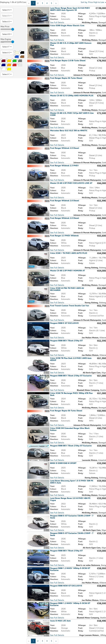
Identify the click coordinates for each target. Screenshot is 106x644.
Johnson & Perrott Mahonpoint (87, 75)
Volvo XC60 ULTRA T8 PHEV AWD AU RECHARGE (67, 289)
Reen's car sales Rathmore (88, 565)
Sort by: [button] (93, 2)
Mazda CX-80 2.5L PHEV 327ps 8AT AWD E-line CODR (72, 114)
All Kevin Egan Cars (92, 373)
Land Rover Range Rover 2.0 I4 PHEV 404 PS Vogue (70, 499)
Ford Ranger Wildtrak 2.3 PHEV (64, 166)
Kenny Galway (91, 268)
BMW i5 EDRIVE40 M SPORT (63, 463)
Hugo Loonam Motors (89, 635)
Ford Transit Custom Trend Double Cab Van (70, 306)
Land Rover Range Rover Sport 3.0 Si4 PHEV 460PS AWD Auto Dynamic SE (70, 9)
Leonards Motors (90, 460)
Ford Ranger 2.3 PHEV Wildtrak (64, 236)
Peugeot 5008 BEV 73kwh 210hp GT (66, 341)
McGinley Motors (90, 22)
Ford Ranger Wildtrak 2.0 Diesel (65, 148)
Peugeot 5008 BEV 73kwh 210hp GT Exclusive (71, 376)
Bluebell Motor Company (88, 390)
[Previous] (29, 3)
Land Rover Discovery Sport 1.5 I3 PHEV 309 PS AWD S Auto (72, 482)
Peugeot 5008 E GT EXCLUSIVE (64, 323)
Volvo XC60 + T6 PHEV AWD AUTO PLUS (69, 253)
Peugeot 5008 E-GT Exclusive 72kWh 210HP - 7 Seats (72, 517)
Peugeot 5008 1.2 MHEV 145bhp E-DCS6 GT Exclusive (70, 569)
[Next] (56, 3)
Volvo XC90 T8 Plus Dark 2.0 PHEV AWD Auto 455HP (71, 359)
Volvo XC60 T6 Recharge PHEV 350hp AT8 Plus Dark (71, 394)
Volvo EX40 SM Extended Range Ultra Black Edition (70, 429)
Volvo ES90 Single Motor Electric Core (67, 26)
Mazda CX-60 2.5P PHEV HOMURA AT (67, 271)
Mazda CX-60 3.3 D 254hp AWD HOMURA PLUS (72, 96)
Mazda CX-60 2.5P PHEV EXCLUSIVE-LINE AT (71, 183)
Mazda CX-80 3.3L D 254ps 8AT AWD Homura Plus (71, 44)
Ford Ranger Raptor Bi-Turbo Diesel (66, 78)
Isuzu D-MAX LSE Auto (60, 621)
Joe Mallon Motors (90, 338)
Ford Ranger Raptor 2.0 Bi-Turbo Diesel (68, 61)
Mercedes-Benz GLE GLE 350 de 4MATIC (69, 131)
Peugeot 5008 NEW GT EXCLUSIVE (66, 586)
